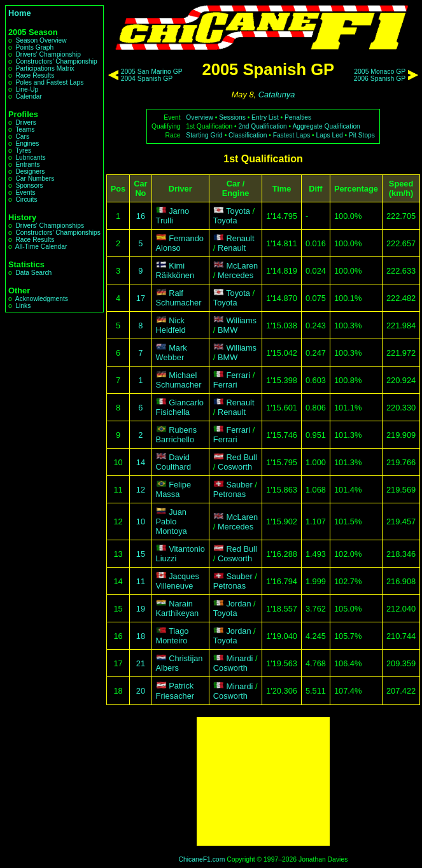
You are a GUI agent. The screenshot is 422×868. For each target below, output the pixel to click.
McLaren (242, 266)
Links (23, 306)
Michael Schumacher (179, 380)
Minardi (239, 658)
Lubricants (30, 157)
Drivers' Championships (50, 226)
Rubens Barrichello (177, 435)
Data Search (33, 273)
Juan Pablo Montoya (172, 521)
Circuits (26, 199)
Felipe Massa (173, 489)
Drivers (25, 122)
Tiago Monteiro (172, 636)
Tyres (23, 150)
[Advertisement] (263, 781)
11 (141, 581)
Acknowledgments (42, 299)
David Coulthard (174, 462)
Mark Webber (172, 353)
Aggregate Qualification (326, 126)
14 (141, 462)
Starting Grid (204, 135)
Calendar (29, 96)
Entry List (265, 117)
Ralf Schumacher (179, 298)
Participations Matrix (45, 68)
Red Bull (241, 457)
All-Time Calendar (41, 247)
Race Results (35, 75)
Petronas (229, 494)
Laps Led (330, 135)
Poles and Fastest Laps (49, 82)
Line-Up (27, 89)
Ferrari (238, 375)
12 (141, 490)
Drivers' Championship (48, 54)
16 (141, 216)
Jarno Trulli (173, 216)
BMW (228, 330)
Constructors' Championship (56, 61)
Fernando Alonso (180, 243)
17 (141, 298)
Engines (27, 143)
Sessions (232, 117)
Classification (248, 135)
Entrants (27, 164)
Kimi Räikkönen (175, 270)
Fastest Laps (292, 135)
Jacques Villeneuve (178, 581)
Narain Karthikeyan (178, 608)
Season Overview (41, 40)
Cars (22, 136)
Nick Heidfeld (171, 325)
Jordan (238, 604)
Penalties (298, 117)
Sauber (239, 485)
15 (141, 554)
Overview (200, 117)
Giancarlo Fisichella (180, 407)
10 (141, 521)
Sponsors (29, 185)
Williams (241, 320)
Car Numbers (35, 178)
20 (141, 691)
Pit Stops (362, 135)
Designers (30, 171)
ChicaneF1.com (202, 859)
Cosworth (235, 467)
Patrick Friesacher (175, 691)
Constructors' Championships (58, 233)
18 (141, 636)
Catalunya (277, 94)
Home (20, 13)
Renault (240, 238)
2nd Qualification (262, 126)
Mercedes (236, 275)
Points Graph (34, 47)
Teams (25, 129)
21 (141, 663)
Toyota (238, 211)
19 (141, 609)
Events (25, 192)
